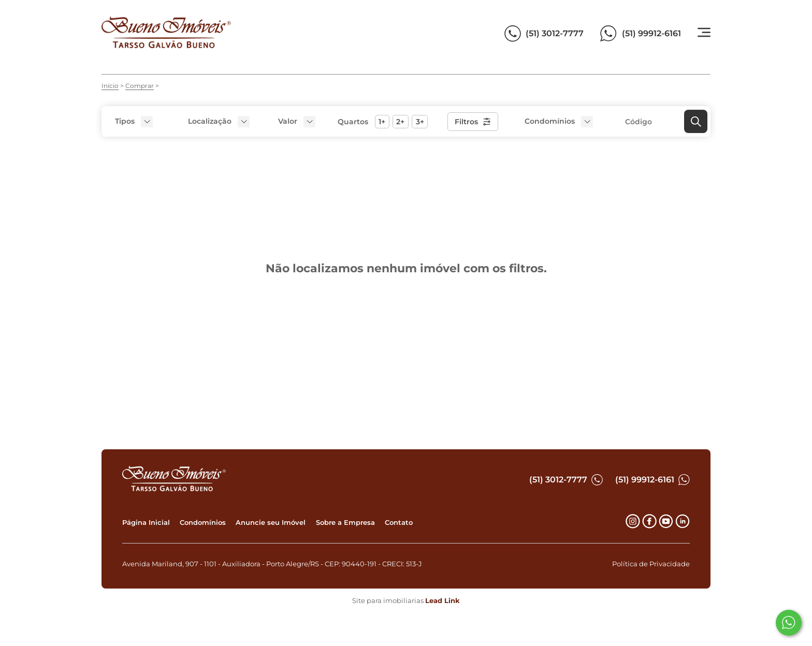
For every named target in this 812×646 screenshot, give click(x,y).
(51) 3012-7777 (566, 480)
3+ (420, 122)
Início (110, 86)
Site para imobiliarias (406, 601)
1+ (382, 122)
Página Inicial (146, 523)
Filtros (473, 122)
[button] (295, 121)
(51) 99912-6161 (653, 480)
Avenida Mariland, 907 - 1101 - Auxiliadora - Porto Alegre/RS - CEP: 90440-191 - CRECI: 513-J (272, 564)
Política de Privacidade (651, 564)
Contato (399, 523)
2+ (400, 122)
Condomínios (203, 523)
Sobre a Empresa (345, 523)
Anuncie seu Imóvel (271, 523)
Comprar (140, 86)
